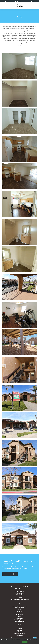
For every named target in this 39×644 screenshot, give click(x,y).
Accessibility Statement (19, 620)
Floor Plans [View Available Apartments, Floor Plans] (20, 613)
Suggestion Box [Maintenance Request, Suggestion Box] (19, 635)
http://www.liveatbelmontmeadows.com (19, 599)
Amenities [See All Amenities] (20, 611)
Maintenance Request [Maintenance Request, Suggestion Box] (19, 634)
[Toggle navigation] (3, 6)
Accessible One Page (19, 622)
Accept (25, 642)
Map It (33, 1)
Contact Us (19, 597)
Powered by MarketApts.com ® (19, 606)
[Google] (20, 603)
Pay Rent (19, 630)
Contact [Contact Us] (19, 617)
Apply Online (18, 1)
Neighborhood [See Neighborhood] (20, 615)
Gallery (19, 610)
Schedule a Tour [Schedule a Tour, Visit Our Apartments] (10, 574)
